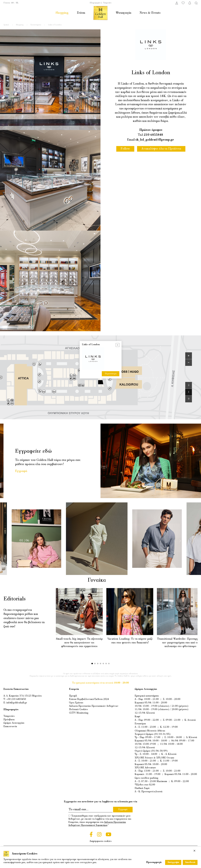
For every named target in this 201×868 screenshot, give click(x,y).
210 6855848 (153, 135)
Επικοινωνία (10, 727)
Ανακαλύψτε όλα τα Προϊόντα (161, 149)
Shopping (62, 13)
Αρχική (6, 25)
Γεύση (81, 13)
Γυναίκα (100, 580)
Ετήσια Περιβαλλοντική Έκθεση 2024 (89, 699)
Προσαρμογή (154, 862)
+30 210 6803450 (16, 699)
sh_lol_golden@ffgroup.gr (155, 140)
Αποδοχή (190, 862)
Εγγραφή (21, 471)
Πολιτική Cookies (78, 710)
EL (17, 3)
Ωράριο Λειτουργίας (14, 723)
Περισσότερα (111, 374)
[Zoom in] (189, 356)
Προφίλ (73, 696)
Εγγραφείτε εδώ (33, 451)
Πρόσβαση (9, 720)
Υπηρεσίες (107, 3)
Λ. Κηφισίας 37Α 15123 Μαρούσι (24, 696)
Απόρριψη (173, 862)
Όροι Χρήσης (76, 703)
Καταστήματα (36, 25)
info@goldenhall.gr (17, 703)
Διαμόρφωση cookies (101, 841)
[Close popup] (118, 345)
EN (12, 3)
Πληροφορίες (95, 3)
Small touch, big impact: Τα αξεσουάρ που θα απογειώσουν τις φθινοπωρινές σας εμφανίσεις (79, 643)
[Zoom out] (189, 363)
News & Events (150, 13)
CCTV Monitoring (79, 713)
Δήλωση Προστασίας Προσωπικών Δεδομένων (94, 706)
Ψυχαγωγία (124, 13)
